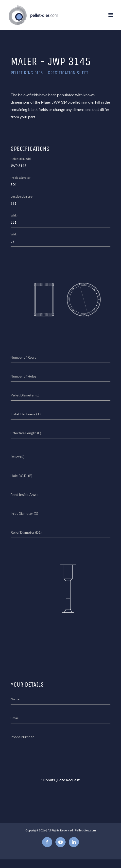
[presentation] (61, 757)
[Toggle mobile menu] (111, 15)
